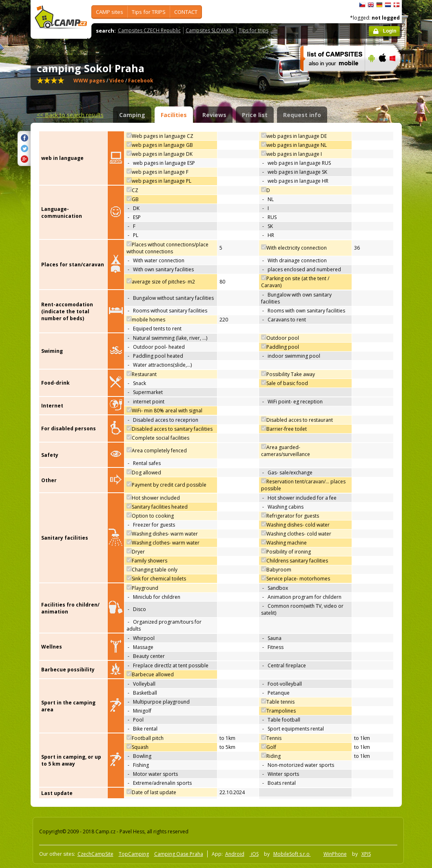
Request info (302, 115)
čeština (362, 5)
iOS (254, 854)
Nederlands (388, 5)
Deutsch (379, 5)
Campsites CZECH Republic (149, 30)
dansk (397, 5)
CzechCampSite (95, 854)
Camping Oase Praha (179, 854)
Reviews (214, 115)
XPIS (366, 854)
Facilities (174, 115)
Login (390, 31)
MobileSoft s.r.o (292, 854)
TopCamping (134, 854)
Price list (255, 115)
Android (235, 854)
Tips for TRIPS (149, 12)
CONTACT (186, 12)
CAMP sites (110, 12)
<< (70, 115)
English (371, 5)
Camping (132, 115)
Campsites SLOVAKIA (210, 30)
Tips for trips (254, 30)
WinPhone (335, 854)
